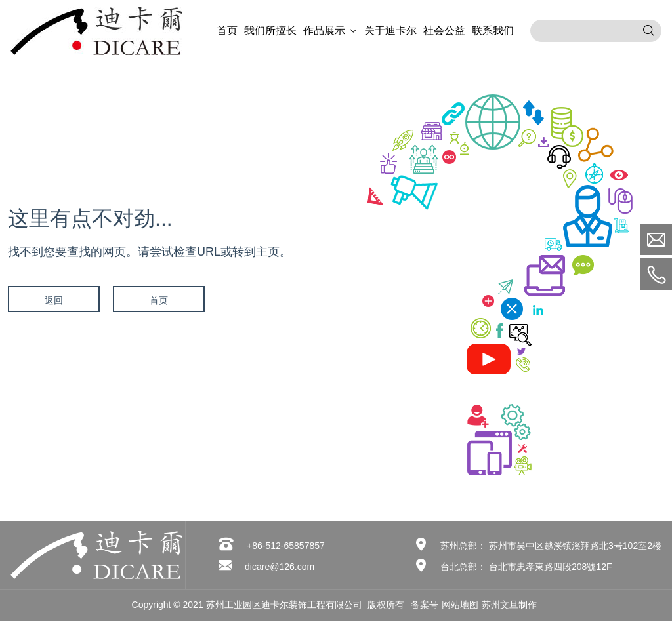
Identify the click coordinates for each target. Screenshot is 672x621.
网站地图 (460, 605)
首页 (159, 300)
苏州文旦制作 (509, 605)
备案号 (425, 605)
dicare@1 (264, 567)
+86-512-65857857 (286, 546)
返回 (54, 300)
